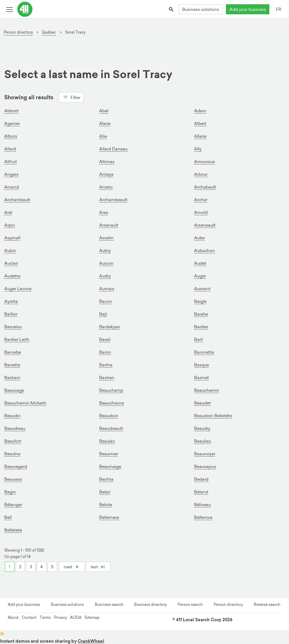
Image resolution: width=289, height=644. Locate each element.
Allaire (200, 136)
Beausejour (205, 466)
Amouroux (204, 161)
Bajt (103, 314)
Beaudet (202, 403)
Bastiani (12, 377)
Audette (12, 276)
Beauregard (16, 466)
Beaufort (13, 441)
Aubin (10, 250)
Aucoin (106, 263)
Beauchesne (111, 403)
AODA (76, 618)
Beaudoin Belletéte (213, 416)
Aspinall (12, 238)
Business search (109, 605)
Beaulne (12, 454)
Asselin (106, 238)
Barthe (106, 365)
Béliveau (202, 505)
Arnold (201, 212)
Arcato (106, 187)
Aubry (105, 250)
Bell (8, 517)
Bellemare (109, 517)
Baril (198, 339)
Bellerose (203, 517)
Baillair (11, 314)
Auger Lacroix (18, 289)
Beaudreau (15, 428)
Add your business (248, 9)
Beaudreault (111, 428)
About (13, 618)
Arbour (201, 174)
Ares (104, 212)
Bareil (105, 339)
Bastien (107, 377)
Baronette (204, 352)
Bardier (201, 327)
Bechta (106, 479)
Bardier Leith (17, 339)
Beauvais (13, 479)
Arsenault (109, 225)
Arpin (10, 225)
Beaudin (12, 416)
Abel (104, 111)
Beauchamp (111, 390)
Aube (199, 238)
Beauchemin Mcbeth (25, 403)
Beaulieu (203, 441)
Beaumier (109, 454)
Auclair (11, 263)
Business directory (150, 605)
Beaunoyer (205, 454)
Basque (202, 365)
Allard (10, 149)
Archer (201, 200)
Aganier (12, 123)
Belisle (106, 505)
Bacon (106, 301)
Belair (105, 492)
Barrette (12, 365)
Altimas (107, 161)
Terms (45, 618)
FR (279, 9)
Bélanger (13, 505)
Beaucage (14, 390)
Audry (105, 276)
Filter (71, 97)
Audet (200, 263)
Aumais (107, 289)
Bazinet (202, 377)
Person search (190, 605)
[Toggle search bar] (172, 9)
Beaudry (202, 428)
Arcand (12, 187)
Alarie (105, 123)
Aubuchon (205, 250)
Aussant (202, 289)
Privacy (60, 618)
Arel (8, 212)
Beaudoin (109, 416)
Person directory (228, 605)
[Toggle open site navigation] (9, 9)
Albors (11, 136)
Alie (103, 136)
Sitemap (92, 618)
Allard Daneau (113, 149)
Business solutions (201, 9)
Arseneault (205, 225)
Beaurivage (110, 466)
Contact (29, 618)
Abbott (11, 111)
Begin (10, 492)
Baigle (200, 301)
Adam (200, 111)
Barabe (201, 314)
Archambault (17, 200)
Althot (11, 161)
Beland (201, 492)
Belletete (13, 530)
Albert (200, 123)
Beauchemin (207, 390)
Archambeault (113, 200)
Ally (198, 149)
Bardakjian (110, 327)
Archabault (205, 187)
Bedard (201, 479)
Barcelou (13, 327)
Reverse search (267, 605)
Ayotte (11, 301)
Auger (200, 276)
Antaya (106, 174)
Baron (105, 352)
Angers (11, 174)
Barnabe (13, 352)
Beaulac (107, 441)
